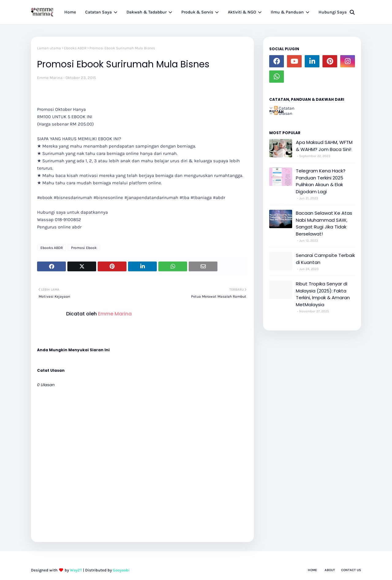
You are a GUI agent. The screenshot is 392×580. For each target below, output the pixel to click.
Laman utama (49, 48)
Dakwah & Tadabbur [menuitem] (147, 12)
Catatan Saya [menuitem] (98, 12)
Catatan (284, 108)
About (330, 570)
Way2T (76, 570)
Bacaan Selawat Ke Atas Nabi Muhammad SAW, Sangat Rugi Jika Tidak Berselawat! (324, 223)
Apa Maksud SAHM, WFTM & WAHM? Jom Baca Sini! (324, 146)
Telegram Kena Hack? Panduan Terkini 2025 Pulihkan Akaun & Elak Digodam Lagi (321, 181)
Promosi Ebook (84, 248)
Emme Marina (50, 78)
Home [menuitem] (70, 12)
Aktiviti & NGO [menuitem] (242, 12)
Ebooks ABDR (75, 48)
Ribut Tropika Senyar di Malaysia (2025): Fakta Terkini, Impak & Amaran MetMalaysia (323, 294)
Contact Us (351, 570)
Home (312, 570)
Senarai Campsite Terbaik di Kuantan (325, 259)
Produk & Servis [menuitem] (197, 12)
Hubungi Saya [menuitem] (333, 12)
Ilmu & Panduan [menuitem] (287, 12)
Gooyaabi (121, 570)
